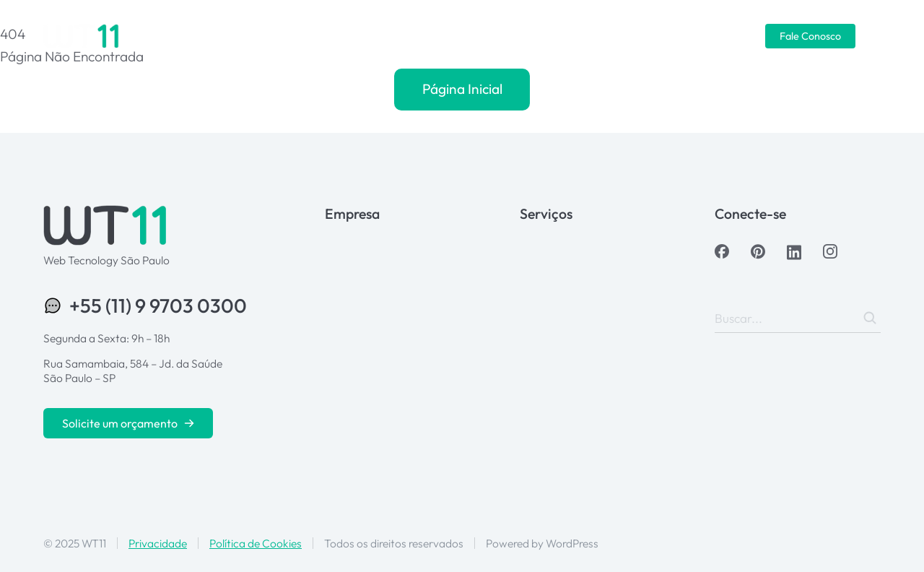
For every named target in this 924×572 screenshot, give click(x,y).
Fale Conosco (810, 36)
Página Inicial (462, 89)
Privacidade (158, 543)
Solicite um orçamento (128, 423)
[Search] (870, 318)
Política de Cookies (256, 543)
